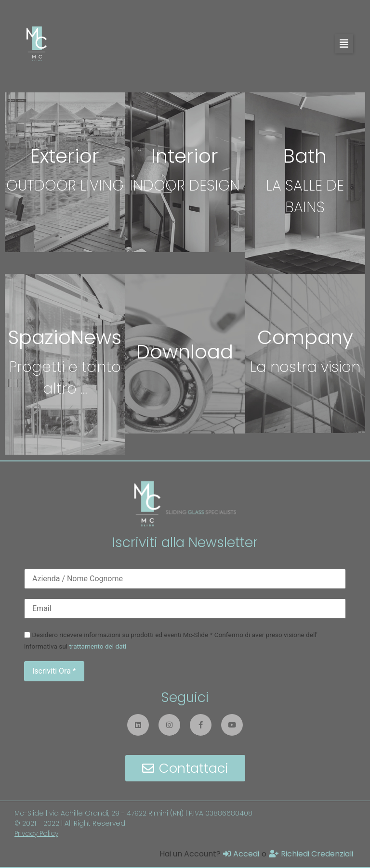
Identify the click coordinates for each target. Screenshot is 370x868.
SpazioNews (65, 337)
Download (185, 352)
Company (305, 337)
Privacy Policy (36, 833)
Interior (185, 156)
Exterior (65, 156)
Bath (305, 156)
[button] (344, 44)
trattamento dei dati (98, 646)
